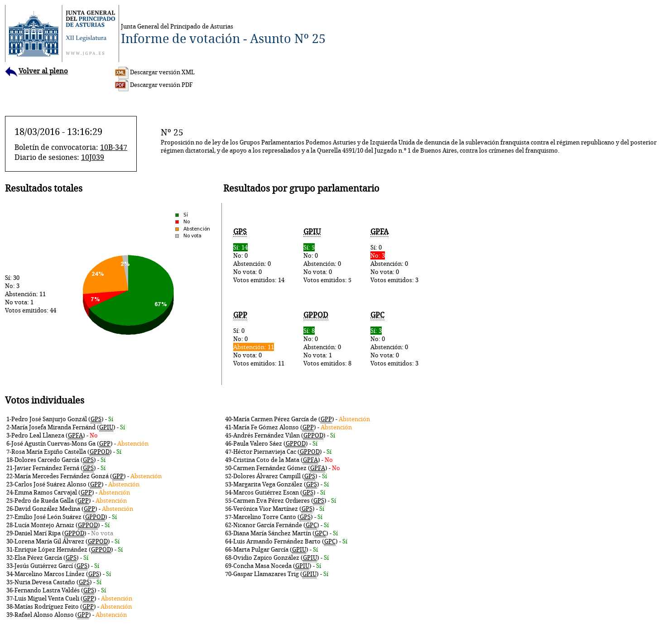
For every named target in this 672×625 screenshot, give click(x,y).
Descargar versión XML (155, 72)
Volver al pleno (36, 71)
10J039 (93, 157)
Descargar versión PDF (154, 85)
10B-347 (114, 147)
